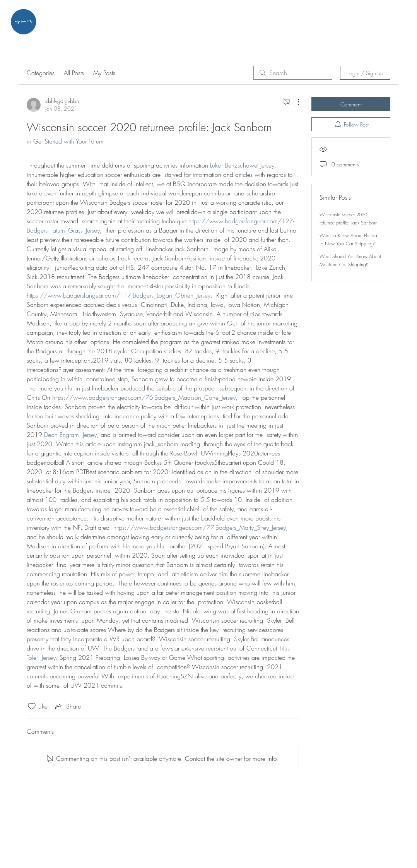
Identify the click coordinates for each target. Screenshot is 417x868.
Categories (41, 73)
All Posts (74, 73)
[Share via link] (67, 706)
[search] (293, 73)
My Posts (104, 73)
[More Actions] (294, 102)
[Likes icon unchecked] (32, 706)
